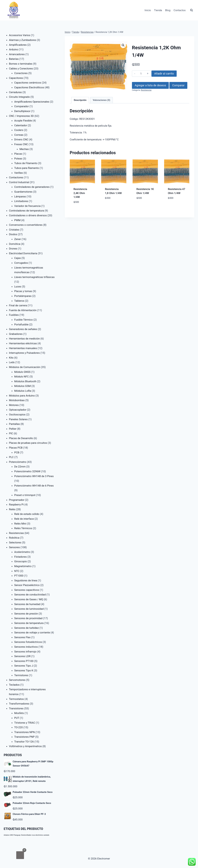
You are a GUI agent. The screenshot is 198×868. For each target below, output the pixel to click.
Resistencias (146, 90)
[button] (123, 45)
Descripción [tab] (80, 100)
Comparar (178, 85)
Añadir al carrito (164, 74)
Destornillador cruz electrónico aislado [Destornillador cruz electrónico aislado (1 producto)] (35, 835)
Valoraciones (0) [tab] (102, 100)
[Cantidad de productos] (141, 74)
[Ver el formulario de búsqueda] (192, 10)
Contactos (180, 10)
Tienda (158, 10)
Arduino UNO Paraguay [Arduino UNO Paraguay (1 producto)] (12, 835)
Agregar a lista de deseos (150, 85)
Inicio (148, 10)
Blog (168, 10)
